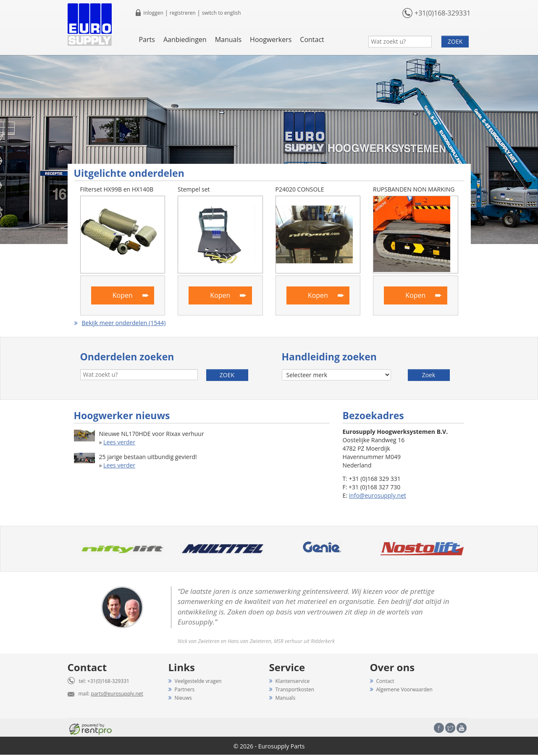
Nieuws (183, 698)
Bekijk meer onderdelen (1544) (124, 323)
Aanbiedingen (185, 39)
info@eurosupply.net (378, 495)
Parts (147, 39)
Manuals (228, 39)
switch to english (222, 13)
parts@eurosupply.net (117, 694)
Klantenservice (293, 681)
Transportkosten (295, 689)
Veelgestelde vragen (198, 681)
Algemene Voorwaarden (404, 689)
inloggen (153, 13)
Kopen (123, 295)
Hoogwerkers (271, 39)
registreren (183, 13)
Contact (312, 39)
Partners (185, 689)
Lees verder (119, 442)
